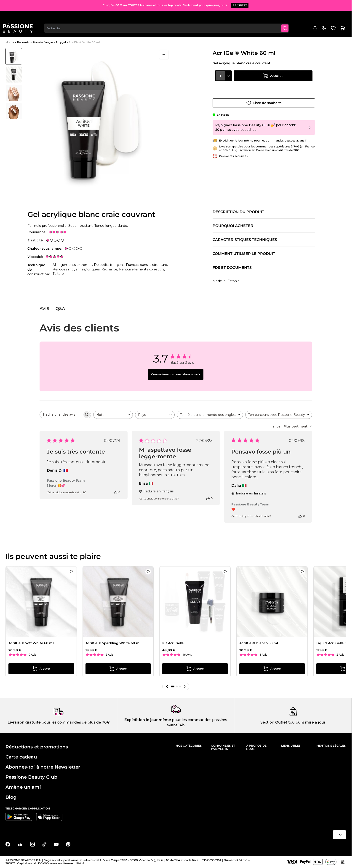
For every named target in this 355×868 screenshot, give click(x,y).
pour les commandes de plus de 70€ (75, 722)
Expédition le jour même (148, 720)
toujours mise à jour (306, 722)
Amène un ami (23, 787)
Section (267, 722)
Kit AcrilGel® (173, 643)
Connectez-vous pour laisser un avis (176, 374)
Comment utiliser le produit (244, 254)
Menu (13, 31)
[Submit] (289, 17)
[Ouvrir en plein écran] (164, 54)
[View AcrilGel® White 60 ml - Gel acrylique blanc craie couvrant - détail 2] (14, 111)
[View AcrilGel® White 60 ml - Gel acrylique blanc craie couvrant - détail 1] (14, 93)
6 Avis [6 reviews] (109, 655)
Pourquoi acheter (233, 226)
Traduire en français (156, 491)
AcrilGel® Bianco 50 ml (259, 643)
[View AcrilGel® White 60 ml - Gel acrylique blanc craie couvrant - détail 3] (14, 75)
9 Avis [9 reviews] (32, 655)
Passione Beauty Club (31, 777)
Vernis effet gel (135, 31)
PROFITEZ (240, 4)
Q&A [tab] (60, 309)
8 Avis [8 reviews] (263, 655)
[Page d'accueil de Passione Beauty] (20, 17)
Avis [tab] (44, 309)
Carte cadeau (21, 757)
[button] (167, 686)
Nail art (192, 31)
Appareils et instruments (219, 31)
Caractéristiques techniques (245, 240)
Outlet (291, 31)
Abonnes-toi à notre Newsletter (43, 767)
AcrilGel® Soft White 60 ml (31, 643)
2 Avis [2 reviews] (340, 655)
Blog (303, 31)
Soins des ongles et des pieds (261, 31)
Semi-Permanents (67, 31)
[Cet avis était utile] (116, 492)
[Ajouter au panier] (273, 85)
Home (10, 42)
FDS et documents (232, 268)
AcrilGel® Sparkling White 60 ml (113, 643)
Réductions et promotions (37, 747)
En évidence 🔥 (39, 31)
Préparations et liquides (166, 31)
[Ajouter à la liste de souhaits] (264, 98)
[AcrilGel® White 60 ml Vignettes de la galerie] (14, 84)
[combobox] (170, 17)
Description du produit (238, 212)
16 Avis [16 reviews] (187, 655)
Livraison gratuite (24, 722)
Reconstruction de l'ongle (102, 31)
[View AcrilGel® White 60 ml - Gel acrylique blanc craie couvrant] (14, 56)
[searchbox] (61, 415)
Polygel (61, 42)
